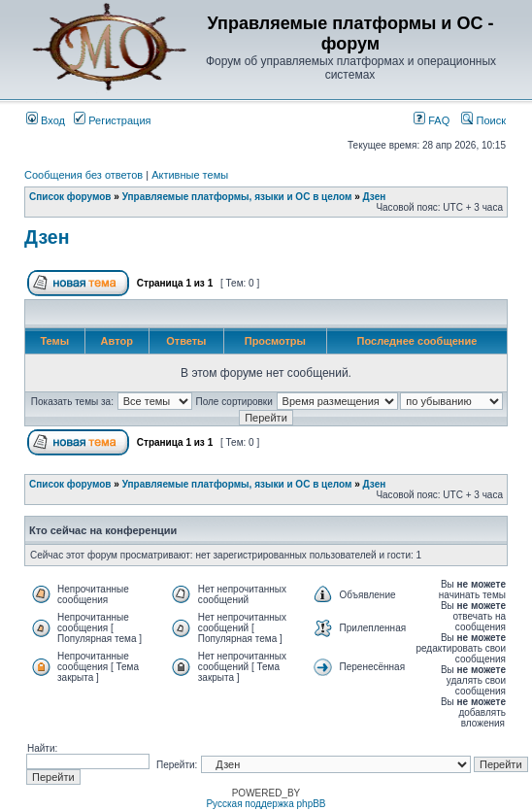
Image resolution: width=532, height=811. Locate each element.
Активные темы (190, 175)
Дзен (375, 197)
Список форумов (70, 197)
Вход (46, 120)
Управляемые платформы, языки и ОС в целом (237, 197)
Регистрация (112, 120)
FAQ (432, 120)
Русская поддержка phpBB (266, 804)
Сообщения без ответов (83, 175)
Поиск (483, 120)
